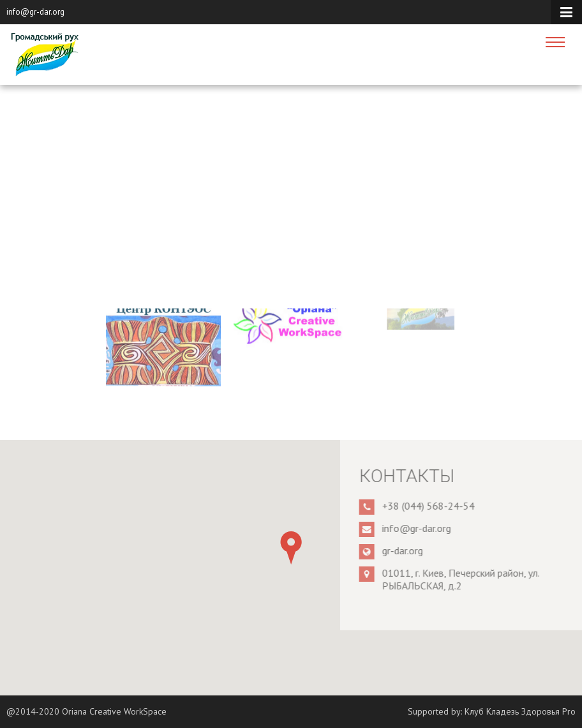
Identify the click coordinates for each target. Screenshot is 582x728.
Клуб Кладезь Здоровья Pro (520, 711)
